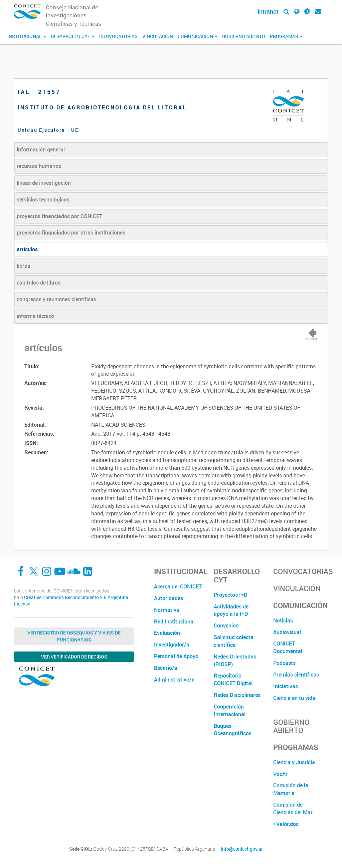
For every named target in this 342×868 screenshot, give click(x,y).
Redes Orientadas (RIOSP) (235, 660)
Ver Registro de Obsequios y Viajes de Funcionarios (74, 636)
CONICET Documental (288, 647)
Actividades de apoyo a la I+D (231, 610)
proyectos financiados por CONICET (59, 216)
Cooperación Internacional (230, 710)
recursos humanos (39, 166)
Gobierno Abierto (244, 36)
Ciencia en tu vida (294, 698)
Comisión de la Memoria (291, 789)
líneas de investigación (44, 183)
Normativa (167, 610)
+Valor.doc (286, 824)
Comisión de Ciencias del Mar (293, 808)
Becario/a (166, 668)
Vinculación (158, 36)
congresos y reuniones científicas (56, 299)
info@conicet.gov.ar (242, 849)
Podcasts (284, 663)
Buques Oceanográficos (233, 730)
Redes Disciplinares (237, 695)
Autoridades (168, 598)
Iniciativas (286, 686)
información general (41, 149)
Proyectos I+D (231, 595)
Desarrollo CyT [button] (73, 36)
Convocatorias (118, 36)
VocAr (280, 774)
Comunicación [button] (198, 36)
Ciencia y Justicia (294, 762)
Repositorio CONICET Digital (233, 679)
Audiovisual (287, 632)
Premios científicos (296, 675)
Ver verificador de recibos (74, 657)
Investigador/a (172, 644)
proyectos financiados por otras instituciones (71, 233)
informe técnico (35, 316)
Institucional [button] (27, 36)
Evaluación (167, 633)
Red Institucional (174, 621)
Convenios (226, 625)
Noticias (283, 620)
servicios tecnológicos (43, 199)
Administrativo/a (174, 680)
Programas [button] (286, 36)
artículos (27, 249)
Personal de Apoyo (176, 656)
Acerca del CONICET (178, 586)
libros (23, 266)
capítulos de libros (39, 283)
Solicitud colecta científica (234, 641)
